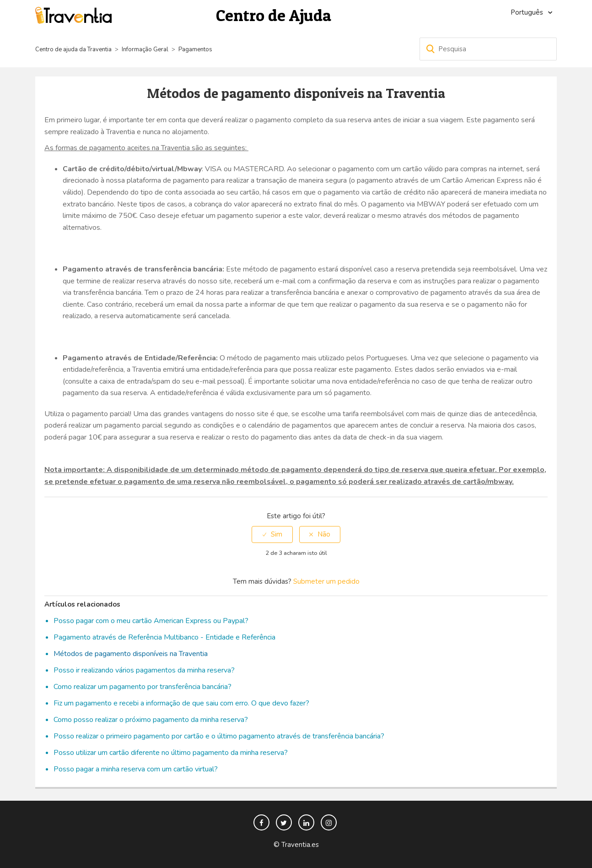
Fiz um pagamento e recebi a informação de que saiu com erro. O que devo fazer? (181, 703)
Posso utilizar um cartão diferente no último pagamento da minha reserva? (171, 753)
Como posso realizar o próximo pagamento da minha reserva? (151, 720)
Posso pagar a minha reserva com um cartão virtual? (136, 769)
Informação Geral (145, 49)
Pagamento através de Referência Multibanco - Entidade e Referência (164, 637)
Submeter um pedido (326, 581)
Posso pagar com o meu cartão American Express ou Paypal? (151, 621)
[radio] (272, 534)
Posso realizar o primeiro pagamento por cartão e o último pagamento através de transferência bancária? (219, 736)
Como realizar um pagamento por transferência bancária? (143, 687)
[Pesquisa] (488, 49)
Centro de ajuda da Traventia (74, 49)
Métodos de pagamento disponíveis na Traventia (131, 654)
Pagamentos (195, 49)
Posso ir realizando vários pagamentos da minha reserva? (144, 670)
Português (528, 12)
